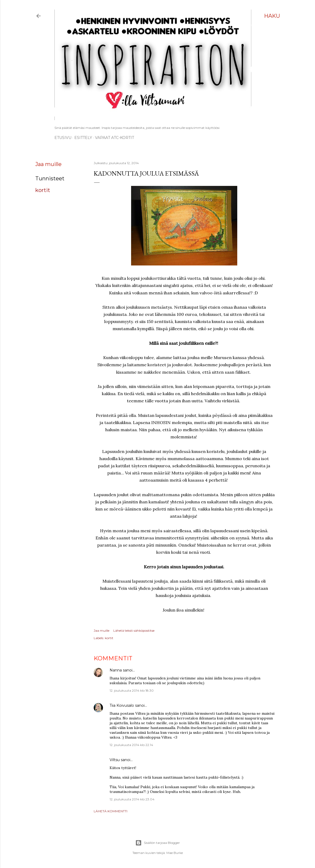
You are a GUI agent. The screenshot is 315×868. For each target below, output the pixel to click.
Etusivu (63, 138)
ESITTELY (83, 138)
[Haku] (272, 16)
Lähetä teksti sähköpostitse (134, 631)
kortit (43, 190)
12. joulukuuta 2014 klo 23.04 (132, 799)
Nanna (116, 670)
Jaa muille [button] (48, 164)
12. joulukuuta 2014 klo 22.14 (131, 745)
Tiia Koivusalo (122, 705)
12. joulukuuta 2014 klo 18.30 (132, 690)
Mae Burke (175, 853)
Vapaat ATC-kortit (115, 138)
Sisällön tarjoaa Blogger (158, 843)
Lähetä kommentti (111, 811)
